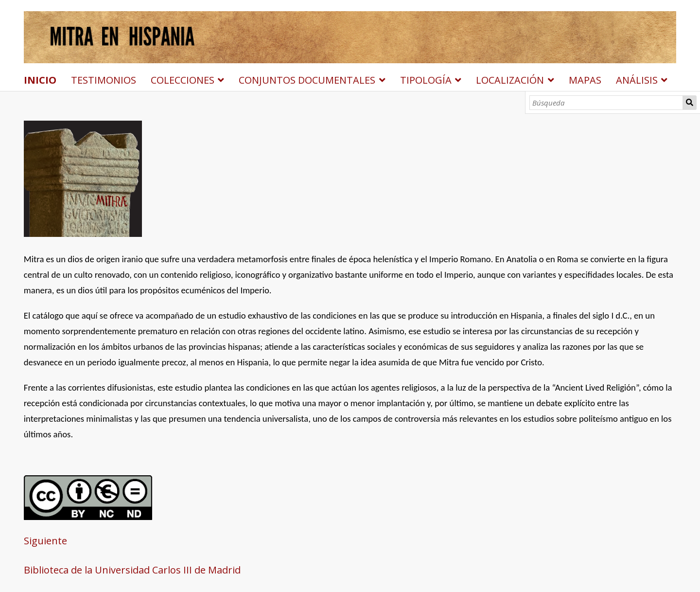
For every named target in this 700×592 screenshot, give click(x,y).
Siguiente (45, 541)
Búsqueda (690, 103)
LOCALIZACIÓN (510, 80)
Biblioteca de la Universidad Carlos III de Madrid (132, 570)
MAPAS (585, 80)
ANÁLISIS (637, 80)
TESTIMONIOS (104, 80)
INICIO (40, 80)
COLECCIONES (183, 80)
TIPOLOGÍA (426, 80)
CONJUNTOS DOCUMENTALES (307, 80)
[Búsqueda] (606, 103)
